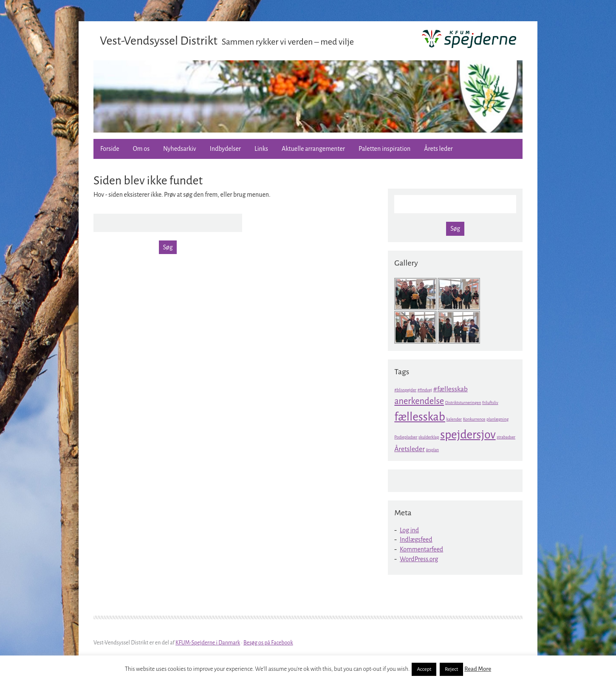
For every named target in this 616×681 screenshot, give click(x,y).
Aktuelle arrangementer (313, 149)
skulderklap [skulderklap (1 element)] (429, 437)
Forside (110, 149)
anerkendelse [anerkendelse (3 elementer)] (419, 401)
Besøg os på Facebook (268, 643)
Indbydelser (225, 149)
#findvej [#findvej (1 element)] (425, 390)
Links (261, 149)
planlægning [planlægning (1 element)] (497, 419)
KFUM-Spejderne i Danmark (208, 643)
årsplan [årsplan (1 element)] (432, 450)
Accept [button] (424, 669)
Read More (478, 669)
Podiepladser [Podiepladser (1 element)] (406, 437)
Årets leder (438, 149)
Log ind (409, 530)
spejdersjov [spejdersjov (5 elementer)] (468, 435)
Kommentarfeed (421, 549)
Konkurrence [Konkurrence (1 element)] (474, 419)
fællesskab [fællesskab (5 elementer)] (420, 417)
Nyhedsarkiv (180, 149)
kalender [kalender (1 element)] (454, 419)
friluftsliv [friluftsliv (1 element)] (490, 403)
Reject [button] (451, 669)
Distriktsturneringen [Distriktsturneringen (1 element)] (463, 403)
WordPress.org (419, 559)
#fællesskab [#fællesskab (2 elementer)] (451, 389)
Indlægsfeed (416, 540)
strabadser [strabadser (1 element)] (506, 437)
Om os (141, 149)
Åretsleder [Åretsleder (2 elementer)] (410, 449)
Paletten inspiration (384, 149)
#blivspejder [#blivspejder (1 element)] (405, 390)
